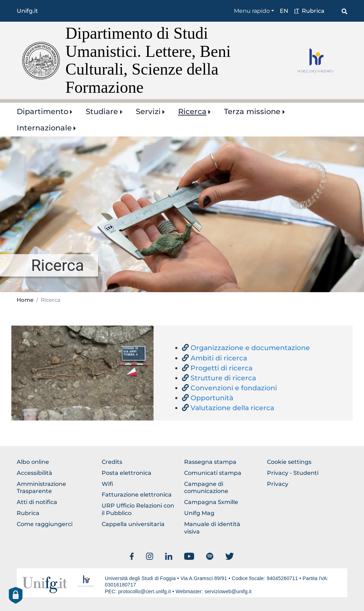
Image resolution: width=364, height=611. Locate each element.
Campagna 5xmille (211, 502)
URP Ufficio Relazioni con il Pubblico (138, 509)
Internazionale (44, 128)
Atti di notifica (37, 502)
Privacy (278, 484)
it (296, 11)
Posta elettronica (127, 473)
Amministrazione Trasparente (41, 488)
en (284, 11)
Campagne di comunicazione (206, 488)
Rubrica (313, 11)
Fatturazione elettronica (137, 495)
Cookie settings (289, 462)
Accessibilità (34, 473)
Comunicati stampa (213, 473)
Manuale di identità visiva (212, 528)
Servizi (148, 111)
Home (25, 300)
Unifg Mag (199, 513)
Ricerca (192, 111)
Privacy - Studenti (293, 473)
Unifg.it (27, 11)
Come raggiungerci (45, 524)
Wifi (107, 484)
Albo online (33, 462)
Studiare (102, 111)
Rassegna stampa (210, 462)
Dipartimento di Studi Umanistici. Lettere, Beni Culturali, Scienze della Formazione (148, 60)
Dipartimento (42, 111)
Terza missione (252, 111)
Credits (112, 462)
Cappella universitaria (133, 524)
